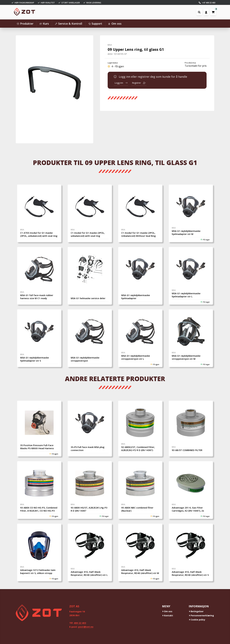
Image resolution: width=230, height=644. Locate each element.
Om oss (167, 611)
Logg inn (121, 83)
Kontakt (168, 615)
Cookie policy (197, 620)
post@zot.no (86, 627)
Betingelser (196, 611)
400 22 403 (80, 623)
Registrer (139, 83)
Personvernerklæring (201, 615)
